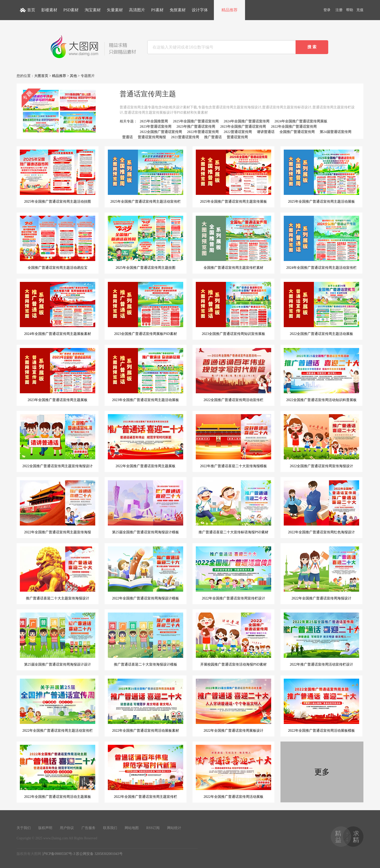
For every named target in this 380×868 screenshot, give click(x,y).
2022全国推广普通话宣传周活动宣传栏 (233, 375)
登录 (327, 10)
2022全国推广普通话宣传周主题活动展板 (321, 309)
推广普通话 (213, 137)
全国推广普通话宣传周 (297, 132)
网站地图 (132, 828)
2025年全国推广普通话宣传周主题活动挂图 (58, 177)
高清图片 (137, 10)
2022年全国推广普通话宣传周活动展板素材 (146, 706)
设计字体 (200, 10)
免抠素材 (178, 10)
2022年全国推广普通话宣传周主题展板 (146, 441)
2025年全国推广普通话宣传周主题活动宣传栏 (146, 177)
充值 (360, 10)
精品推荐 (229, 10)
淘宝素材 (93, 10)
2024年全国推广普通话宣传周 (247, 121)
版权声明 (45, 828)
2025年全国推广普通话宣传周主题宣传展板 (233, 177)
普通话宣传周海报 (152, 137)
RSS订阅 (153, 828)
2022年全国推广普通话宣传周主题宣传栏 (146, 772)
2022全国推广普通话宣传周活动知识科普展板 (321, 375)
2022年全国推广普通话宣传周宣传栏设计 (233, 573)
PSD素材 (71, 10)
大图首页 (41, 76)
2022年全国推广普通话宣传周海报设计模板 (146, 573)
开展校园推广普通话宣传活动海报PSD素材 (233, 639)
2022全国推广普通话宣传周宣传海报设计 (321, 441)
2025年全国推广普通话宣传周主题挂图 (146, 243)
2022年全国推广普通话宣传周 (294, 127)
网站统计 (174, 828)
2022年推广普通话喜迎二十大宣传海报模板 (233, 441)
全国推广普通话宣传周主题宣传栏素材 (233, 243)
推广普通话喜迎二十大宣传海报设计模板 (146, 639)
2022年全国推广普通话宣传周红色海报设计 (321, 507)
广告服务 (88, 828)
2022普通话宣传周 (238, 132)
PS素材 (157, 10)
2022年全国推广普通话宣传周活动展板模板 (321, 706)
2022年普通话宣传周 (203, 132)
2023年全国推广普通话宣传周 (243, 127)
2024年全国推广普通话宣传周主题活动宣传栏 (321, 243)
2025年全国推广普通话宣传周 (196, 121)
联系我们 (110, 828)
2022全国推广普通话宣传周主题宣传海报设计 (58, 441)
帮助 (350, 10)
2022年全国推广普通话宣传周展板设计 (233, 706)
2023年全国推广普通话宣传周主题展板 (58, 375)
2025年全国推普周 (154, 121)
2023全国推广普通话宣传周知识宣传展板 (233, 309)
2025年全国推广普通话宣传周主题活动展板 (321, 177)
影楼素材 (49, 10)
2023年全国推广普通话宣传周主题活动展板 (146, 375)
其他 (73, 76)
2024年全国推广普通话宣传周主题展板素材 (58, 309)
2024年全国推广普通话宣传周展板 (301, 121)
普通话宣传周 (237, 137)
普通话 (127, 137)
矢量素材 (115, 10)
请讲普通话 (266, 132)
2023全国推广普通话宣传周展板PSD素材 (146, 309)
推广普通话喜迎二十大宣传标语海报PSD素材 (233, 507)
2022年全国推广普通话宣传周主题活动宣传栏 (58, 706)
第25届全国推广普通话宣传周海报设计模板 (146, 507)
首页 (31, 10)
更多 (322, 772)
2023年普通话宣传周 (156, 127)
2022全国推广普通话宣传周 (161, 132)
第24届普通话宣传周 (336, 132)
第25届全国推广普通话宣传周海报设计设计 (58, 639)
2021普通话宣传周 (185, 137)
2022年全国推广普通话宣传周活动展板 (233, 772)
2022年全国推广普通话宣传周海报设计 (321, 573)
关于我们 (24, 828)
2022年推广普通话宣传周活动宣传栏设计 (321, 639)
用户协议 (67, 828)
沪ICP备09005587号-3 (59, 854)
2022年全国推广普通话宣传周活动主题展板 (58, 772)
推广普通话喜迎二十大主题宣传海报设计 (58, 573)
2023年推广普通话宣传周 (196, 127)
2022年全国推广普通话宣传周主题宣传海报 (58, 507)
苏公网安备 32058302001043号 (99, 854)
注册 (339, 10)
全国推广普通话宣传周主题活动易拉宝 (58, 243)
